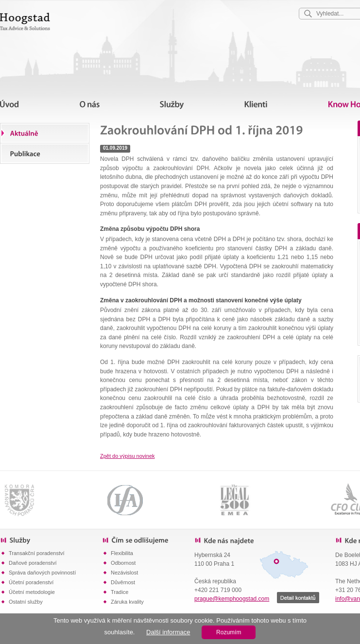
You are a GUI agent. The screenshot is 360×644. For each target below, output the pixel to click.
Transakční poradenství (37, 553)
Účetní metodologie (32, 592)
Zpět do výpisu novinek (128, 456)
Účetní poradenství (31, 582)
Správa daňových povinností (42, 573)
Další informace (168, 632)
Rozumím (229, 632)
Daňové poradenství (33, 563)
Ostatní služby (26, 602)
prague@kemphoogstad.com (232, 599)
